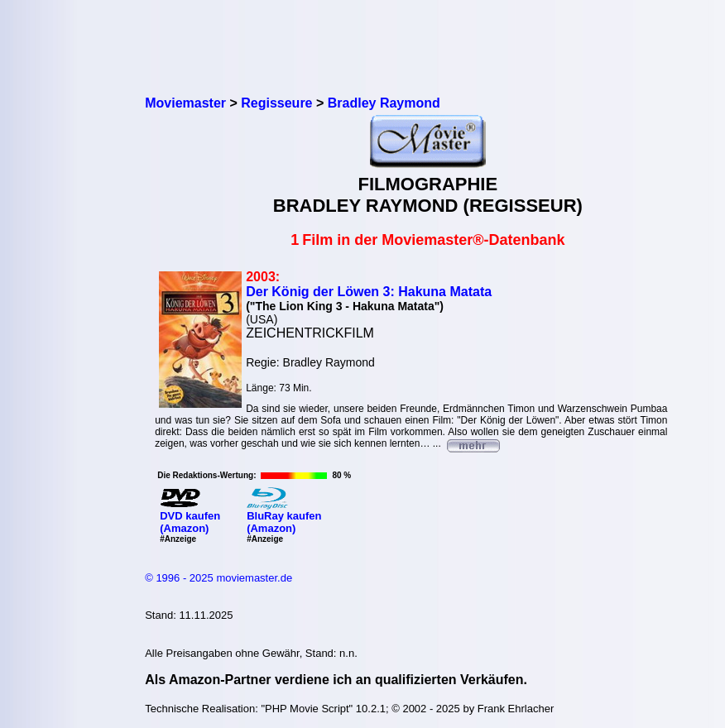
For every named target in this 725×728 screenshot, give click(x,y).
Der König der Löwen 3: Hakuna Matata (369, 292)
